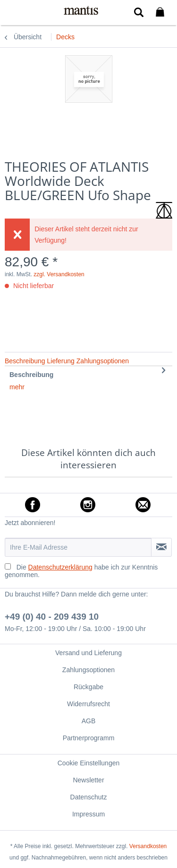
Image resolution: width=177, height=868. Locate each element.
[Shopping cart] (162, 12)
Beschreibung (31, 375)
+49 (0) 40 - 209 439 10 (52, 617)
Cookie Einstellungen (89, 763)
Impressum (88, 814)
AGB (89, 721)
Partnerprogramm (89, 738)
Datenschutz (89, 797)
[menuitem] (14, 12)
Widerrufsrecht (88, 704)
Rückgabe (88, 687)
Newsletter (88, 780)
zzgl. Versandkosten (59, 274)
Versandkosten (148, 846)
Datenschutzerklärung (60, 567)
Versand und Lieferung (88, 653)
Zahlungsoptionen (88, 670)
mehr (17, 387)
